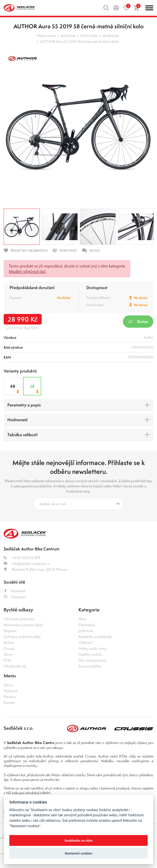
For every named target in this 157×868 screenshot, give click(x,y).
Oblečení (86, 643)
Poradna (10, 697)
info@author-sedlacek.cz (26, 564)
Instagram (15, 597)
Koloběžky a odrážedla (95, 637)
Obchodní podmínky (19, 619)
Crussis (9, 648)
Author (9, 643)
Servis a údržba (90, 666)
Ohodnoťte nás (15, 666)
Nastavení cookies (78, 853)
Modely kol (111, 36)
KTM (7, 660)
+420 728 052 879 (22, 558)
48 (15, 389)
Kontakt (9, 703)
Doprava (10, 631)
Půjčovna (11, 691)
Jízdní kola (68, 36)
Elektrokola (87, 625)
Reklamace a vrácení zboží (23, 625)
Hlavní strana (46, 36)
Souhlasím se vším (79, 840)
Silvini (8, 654)
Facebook (15, 591)
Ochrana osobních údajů (22, 637)
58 (35, 389)
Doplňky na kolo (90, 654)
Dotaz (138, 321)
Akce (82, 619)
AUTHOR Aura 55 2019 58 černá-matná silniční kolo (79, 41)
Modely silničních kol (28, 271)
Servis (8, 685)
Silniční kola (89, 36)
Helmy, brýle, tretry (93, 648)
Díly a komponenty (92, 660)
